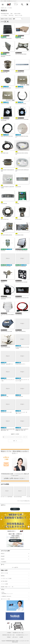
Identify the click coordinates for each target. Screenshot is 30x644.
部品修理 (3, 556)
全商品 (11, 8)
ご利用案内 (9, 633)
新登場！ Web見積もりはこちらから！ (10, 1)
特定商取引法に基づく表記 (18, 633)
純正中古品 (11, 15)
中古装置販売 (4, 562)
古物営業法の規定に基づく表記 (8, 635)
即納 (11, 14)
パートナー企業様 (4, 584)
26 (24, 437)
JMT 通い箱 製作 (4, 581)
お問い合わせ (15, 637)
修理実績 (3, 576)
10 (21, 437)
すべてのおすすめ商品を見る (24, 501)
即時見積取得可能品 (5, 14)
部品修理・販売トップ (5, 8)
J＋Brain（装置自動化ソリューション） (7, 593)
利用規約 (9, 637)
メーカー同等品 (4, 15)
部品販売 (3, 559)
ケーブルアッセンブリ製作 (6, 578)
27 (26, 437)
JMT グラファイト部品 (5, 599)
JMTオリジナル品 (19, 15)
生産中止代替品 (17, 14)
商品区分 (3, 554)
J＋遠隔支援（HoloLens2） (6, 596)
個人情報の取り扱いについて (22, 635)
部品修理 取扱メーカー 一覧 (7, 587)
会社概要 (21, 637)
